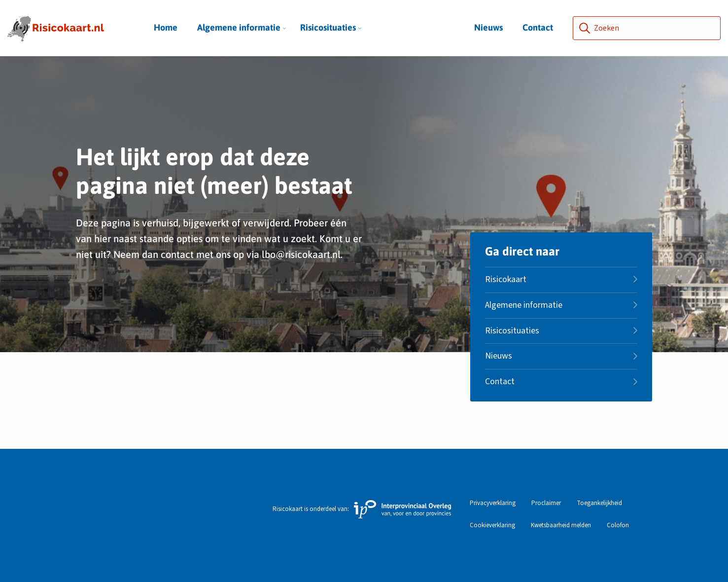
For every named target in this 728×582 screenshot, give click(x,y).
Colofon (618, 526)
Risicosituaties (331, 27)
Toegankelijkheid (599, 503)
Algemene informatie (242, 27)
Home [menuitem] (166, 27)
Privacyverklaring (493, 503)
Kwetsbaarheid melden (561, 526)
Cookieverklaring (492, 526)
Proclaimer (546, 503)
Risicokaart (506, 279)
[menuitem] (239, 28)
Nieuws (488, 27)
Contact (538, 27)
